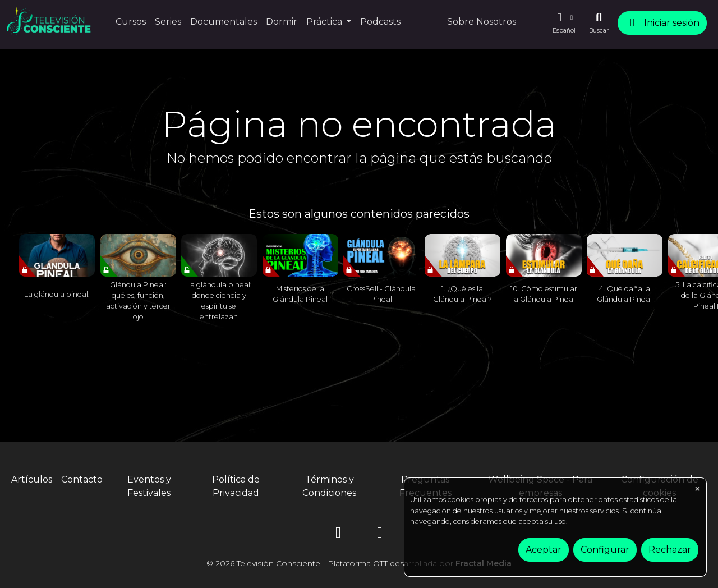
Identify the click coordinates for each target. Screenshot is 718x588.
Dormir (282, 22)
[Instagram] (338, 534)
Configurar (605, 550)
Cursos (131, 22)
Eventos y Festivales (149, 486)
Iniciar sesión (662, 23)
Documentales (224, 22)
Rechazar (670, 550)
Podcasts (380, 22)
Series (168, 22)
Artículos (32, 479)
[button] (564, 23)
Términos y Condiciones (329, 486)
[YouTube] (380, 534)
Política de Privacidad (236, 486)
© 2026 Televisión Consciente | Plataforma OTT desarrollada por (359, 563)
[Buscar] (599, 23)
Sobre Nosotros (482, 22)
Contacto (82, 479)
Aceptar (544, 550)
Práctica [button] (325, 22)
